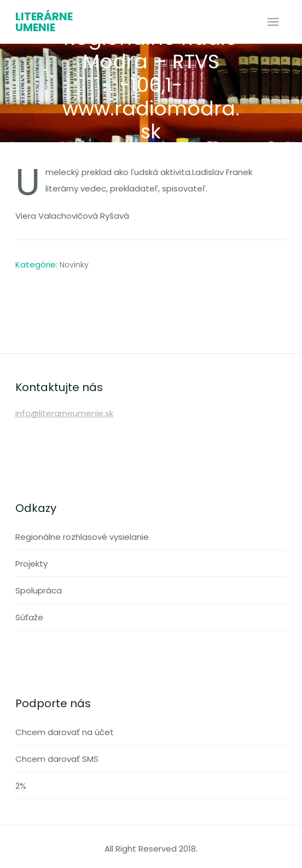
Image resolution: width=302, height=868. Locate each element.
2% (21, 786)
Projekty (31, 564)
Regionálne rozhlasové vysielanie (82, 537)
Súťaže (29, 617)
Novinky (74, 265)
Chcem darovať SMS (57, 759)
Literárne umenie (44, 22)
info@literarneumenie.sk (64, 413)
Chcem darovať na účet (65, 732)
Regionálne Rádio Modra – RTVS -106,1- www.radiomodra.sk (151, 85)
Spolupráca (39, 590)
